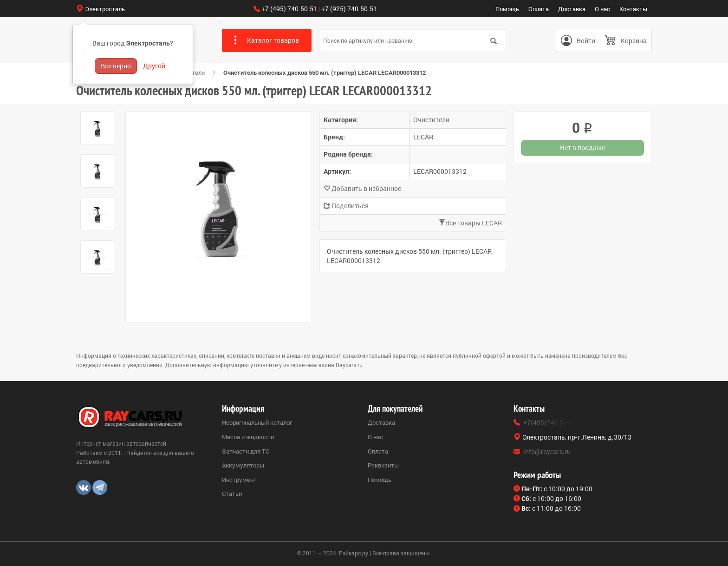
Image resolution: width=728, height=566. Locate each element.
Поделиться (346, 206)
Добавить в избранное (362, 188)
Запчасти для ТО (246, 451)
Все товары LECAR (470, 223)
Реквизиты (383, 465)
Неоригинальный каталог (257, 422)
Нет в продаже (582, 148)
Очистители (431, 120)
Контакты (633, 9)
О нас (602, 9)
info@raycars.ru (547, 451)
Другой (154, 66)
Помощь (507, 9)
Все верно (116, 66)
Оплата (539, 9)
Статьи (232, 494)
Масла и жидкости (248, 437)
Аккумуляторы (243, 465)
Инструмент (239, 480)
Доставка (572, 9)
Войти (586, 41)
